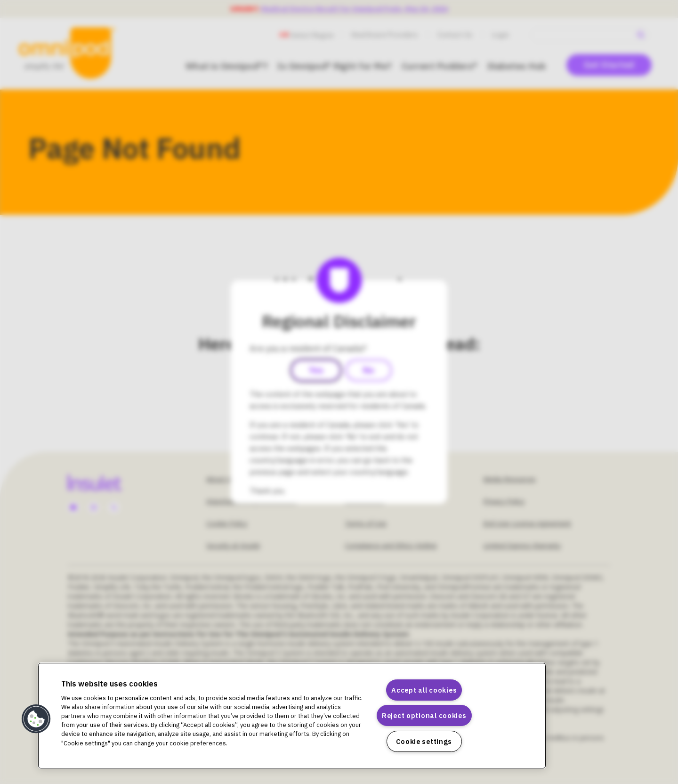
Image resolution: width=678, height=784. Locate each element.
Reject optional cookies (424, 715)
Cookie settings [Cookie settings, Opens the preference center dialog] (424, 741)
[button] (36, 719)
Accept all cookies (424, 690)
